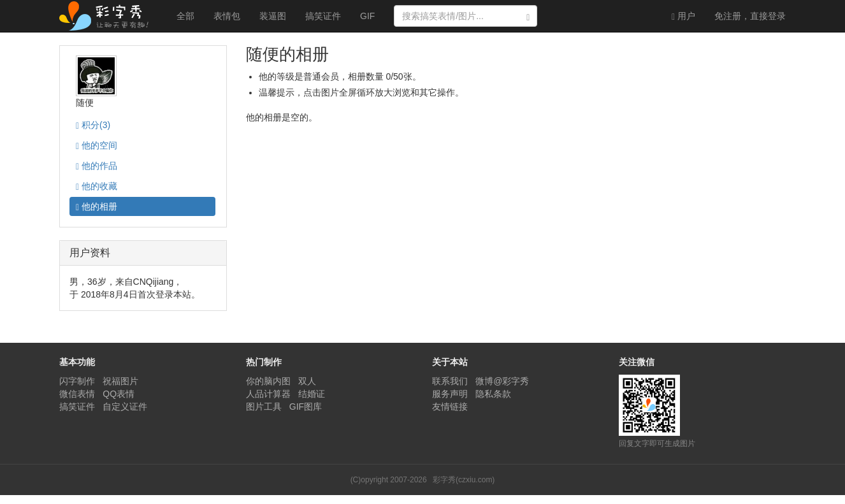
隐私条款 (493, 394)
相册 (97, 207)
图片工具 (264, 407)
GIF (367, 16)
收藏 (97, 186)
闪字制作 (77, 381)
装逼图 (273, 16)
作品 (97, 166)
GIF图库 (306, 407)
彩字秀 (108, 16)
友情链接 (450, 407)
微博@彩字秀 (502, 381)
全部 (185, 16)
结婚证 (312, 394)
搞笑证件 (323, 16)
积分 (93, 125)
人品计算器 (268, 394)
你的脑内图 (268, 381)
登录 (750, 16)
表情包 (227, 16)
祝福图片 (120, 381)
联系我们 (450, 381)
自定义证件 (125, 407)
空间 (97, 146)
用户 (683, 16)
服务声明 (450, 394)
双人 (307, 381)
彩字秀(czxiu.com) (464, 480)
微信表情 (77, 394)
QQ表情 (119, 394)
